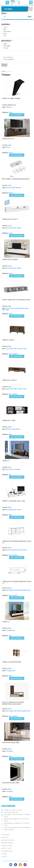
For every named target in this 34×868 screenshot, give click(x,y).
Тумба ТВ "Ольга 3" (8, 340)
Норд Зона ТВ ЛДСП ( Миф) (11, 783)
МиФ (5, 29)
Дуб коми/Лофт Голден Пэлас (16, 349)
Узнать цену (18, 115)
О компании (6, 835)
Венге (8, 147)
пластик (6, 48)
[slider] (2, 19)
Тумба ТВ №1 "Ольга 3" (10, 380)
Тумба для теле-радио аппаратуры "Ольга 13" (17, 542)
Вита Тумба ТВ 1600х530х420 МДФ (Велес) (16, 179)
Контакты (5, 837)
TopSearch (7, 3)
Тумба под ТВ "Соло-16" (10, 219)
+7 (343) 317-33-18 (16, 810)
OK (20, 865)
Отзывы (4, 854)
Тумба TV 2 (6, 461)
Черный (9, 107)
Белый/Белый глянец (14, 228)
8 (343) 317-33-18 (19, 3)
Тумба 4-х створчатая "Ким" (12, 662)
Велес (5, 34)
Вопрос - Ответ (6, 848)
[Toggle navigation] (3, 3)
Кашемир (9, 751)
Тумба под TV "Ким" (9, 421)
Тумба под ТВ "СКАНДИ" (10, 260)
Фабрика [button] (6, 24)
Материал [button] (6, 41)
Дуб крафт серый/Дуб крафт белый (18, 590)
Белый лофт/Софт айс (14, 188)
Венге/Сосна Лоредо (13, 469)
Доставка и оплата (8, 840)
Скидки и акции (7, 846)
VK (11, 865)
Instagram (25, 865)
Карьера (4, 857)
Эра (5, 36)
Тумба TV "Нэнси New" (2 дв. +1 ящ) (14, 501)
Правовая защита (7, 843)
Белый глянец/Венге (13, 429)
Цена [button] (4, 13)
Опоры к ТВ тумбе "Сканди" (11, 98)
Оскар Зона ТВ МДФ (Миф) (11, 743)
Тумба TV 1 (6, 622)
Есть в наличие (8, 57)
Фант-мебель (7, 32)
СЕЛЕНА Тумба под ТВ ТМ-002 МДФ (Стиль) (16, 300)
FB (16, 865)
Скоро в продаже (9, 59)
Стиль (5, 27)
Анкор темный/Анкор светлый (17, 550)
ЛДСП (5, 44)
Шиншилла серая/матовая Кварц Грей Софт (15, 309)
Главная (3, 71)
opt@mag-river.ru (14, 812)
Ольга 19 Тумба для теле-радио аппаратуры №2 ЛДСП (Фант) (13, 703)
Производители (7, 851)
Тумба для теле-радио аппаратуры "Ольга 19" (17, 582)
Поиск (4, 65)
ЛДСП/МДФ (7, 46)
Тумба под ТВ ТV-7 (8, 139)
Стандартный (11, 630)
